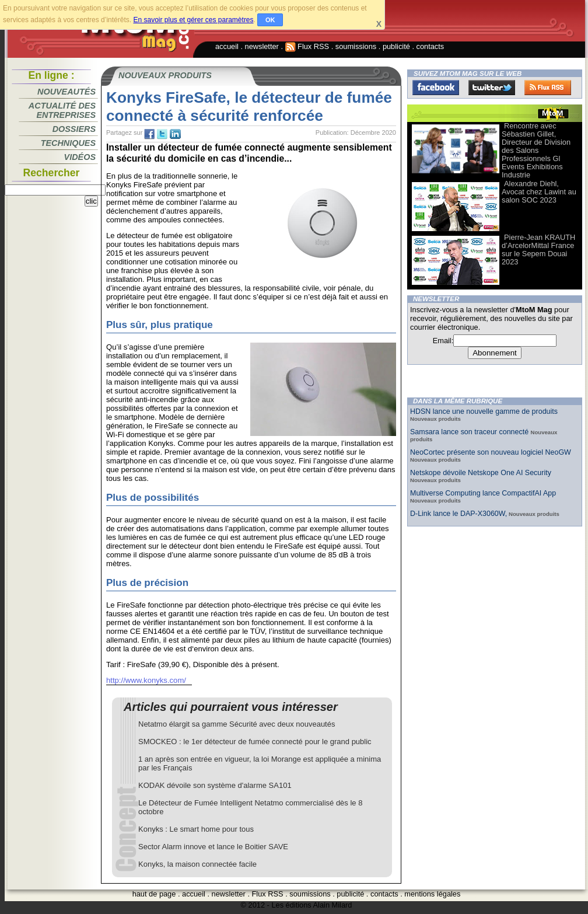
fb (149, 134)
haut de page (154, 894)
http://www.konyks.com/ (146, 680)
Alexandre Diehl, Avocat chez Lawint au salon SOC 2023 (539, 192)
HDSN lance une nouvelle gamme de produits (484, 411)
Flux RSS (307, 46)
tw (162, 134)
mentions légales (432, 894)
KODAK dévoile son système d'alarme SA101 (215, 785)
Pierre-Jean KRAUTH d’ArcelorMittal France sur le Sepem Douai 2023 (538, 250)
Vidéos (80, 157)
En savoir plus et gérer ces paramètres (193, 20)
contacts (430, 46)
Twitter (492, 88)
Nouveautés (66, 92)
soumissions (356, 46)
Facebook (436, 88)
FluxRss (548, 88)
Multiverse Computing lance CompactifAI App (483, 493)
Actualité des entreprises (62, 110)
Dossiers (74, 129)
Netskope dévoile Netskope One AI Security (481, 473)
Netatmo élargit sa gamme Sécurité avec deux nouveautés (237, 724)
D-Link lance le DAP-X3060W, (459, 514)
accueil (227, 46)
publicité (396, 46)
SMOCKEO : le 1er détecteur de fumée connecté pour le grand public (255, 742)
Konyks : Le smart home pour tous (196, 829)
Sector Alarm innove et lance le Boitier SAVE (213, 847)
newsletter (262, 46)
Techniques (68, 143)
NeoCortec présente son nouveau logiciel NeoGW (491, 452)
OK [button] (270, 20)
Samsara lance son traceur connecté (470, 432)
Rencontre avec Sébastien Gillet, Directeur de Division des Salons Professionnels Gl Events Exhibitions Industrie (536, 150)
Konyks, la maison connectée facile (197, 864)
